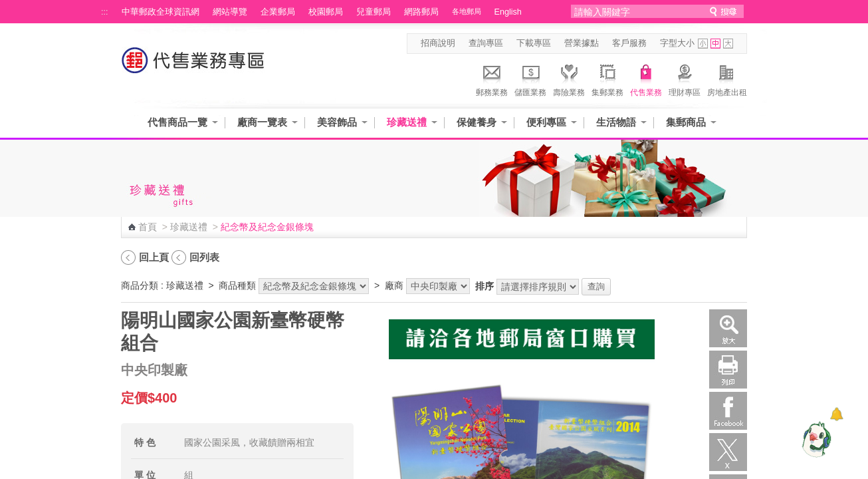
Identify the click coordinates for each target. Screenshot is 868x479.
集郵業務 (607, 79)
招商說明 (438, 43)
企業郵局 (278, 12)
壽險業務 (569, 79)
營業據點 (582, 43)
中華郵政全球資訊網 (161, 12)
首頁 (148, 227)
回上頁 (154, 257)
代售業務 (646, 79)
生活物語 (616, 122)
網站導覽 (230, 12)
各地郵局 (467, 11)
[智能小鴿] (815, 439)
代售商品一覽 (177, 122)
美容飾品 (337, 122)
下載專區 (534, 43)
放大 (728, 328)
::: (105, 12)
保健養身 (477, 122)
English (508, 12)
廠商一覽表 (262, 122)
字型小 (703, 44)
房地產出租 (727, 79)
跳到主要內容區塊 (7, 7)
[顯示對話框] (836, 414)
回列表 (204, 257)
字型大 (728, 44)
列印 (728, 370)
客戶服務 (629, 43)
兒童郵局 (374, 12)
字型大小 (677, 43)
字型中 (715, 44)
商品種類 (237, 285)
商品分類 (140, 285)
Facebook (728, 411)
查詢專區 (486, 43)
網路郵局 (421, 12)
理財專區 (685, 79)
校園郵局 (326, 12)
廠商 (394, 285)
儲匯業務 (530, 79)
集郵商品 (686, 122)
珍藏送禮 (407, 122)
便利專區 (546, 122)
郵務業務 (492, 79)
